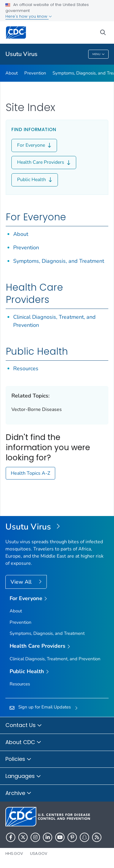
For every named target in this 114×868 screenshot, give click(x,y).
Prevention (35, 73)
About (12, 73)
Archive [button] (18, 793)
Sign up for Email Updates (45, 707)
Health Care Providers (44, 163)
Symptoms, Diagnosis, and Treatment (59, 261)
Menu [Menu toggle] (99, 55)
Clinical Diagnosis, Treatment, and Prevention (55, 659)
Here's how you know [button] (29, 16)
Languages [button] (23, 776)
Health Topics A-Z (30, 473)
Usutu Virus (21, 54)
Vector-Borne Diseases (37, 409)
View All (22, 582)
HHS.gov (14, 853)
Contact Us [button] (24, 726)
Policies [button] (18, 759)
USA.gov (39, 853)
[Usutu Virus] (57, 527)
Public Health (35, 180)
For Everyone (34, 145)
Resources (26, 368)
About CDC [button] (23, 743)
